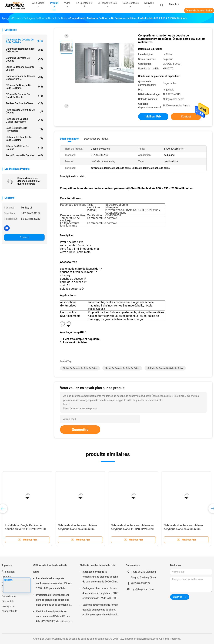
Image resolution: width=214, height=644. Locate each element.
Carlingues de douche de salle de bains (24, 41)
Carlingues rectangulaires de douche (24, 50)
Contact (24, 237)
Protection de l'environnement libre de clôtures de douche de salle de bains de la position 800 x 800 (54, 600)
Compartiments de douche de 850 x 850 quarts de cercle (29, 181)
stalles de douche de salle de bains (80, 368)
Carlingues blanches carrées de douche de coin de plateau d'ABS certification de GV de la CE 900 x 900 (100, 594)
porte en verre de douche (24, 155)
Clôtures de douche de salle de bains (24, 87)
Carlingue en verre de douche (24, 59)
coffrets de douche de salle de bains (165, 368)
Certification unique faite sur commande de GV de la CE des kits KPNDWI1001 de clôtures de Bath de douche (54, 617)
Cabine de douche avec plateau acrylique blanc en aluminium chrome (77, 529)
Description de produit (96, 139)
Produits (6, 577)
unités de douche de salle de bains (122, 368)
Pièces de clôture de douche (24, 148)
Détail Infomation (70, 139)
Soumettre (80, 430)
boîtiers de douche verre (24, 103)
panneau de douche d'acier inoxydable (24, 120)
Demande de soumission (199, 11)
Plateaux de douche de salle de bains (24, 139)
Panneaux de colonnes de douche (24, 111)
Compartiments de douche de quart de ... (24, 77)
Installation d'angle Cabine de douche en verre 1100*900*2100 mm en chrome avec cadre (25, 529)
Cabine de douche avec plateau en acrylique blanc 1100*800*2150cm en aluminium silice (133, 529)
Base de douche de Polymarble (24, 129)
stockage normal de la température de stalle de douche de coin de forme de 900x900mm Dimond (101, 577)
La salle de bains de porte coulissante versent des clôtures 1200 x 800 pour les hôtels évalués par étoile (54, 584)
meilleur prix (153, 117)
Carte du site (9, 596)
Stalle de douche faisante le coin (24, 68)
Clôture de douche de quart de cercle (24, 96)
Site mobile (8, 601)
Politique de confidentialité (9, 609)
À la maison (8, 572)
